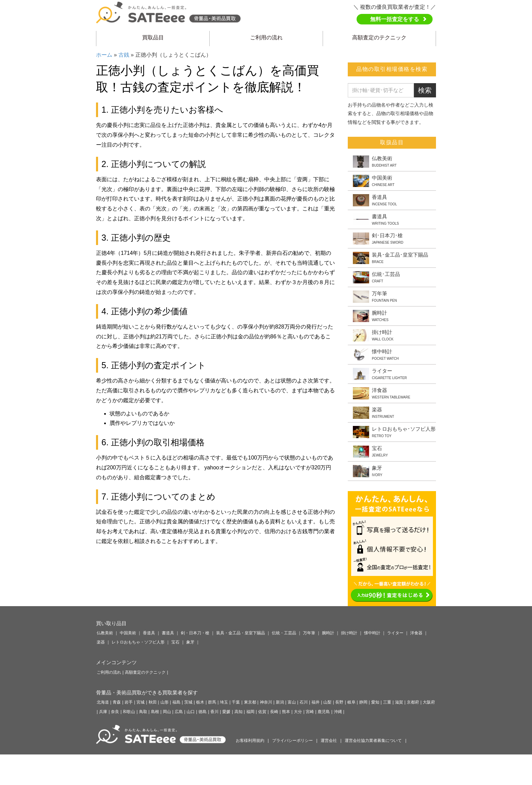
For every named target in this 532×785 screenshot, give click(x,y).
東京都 (250, 702)
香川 (214, 712)
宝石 (175, 642)
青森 (117, 702)
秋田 (153, 702)
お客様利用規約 (250, 741)
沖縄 (338, 712)
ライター (395, 633)
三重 (387, 702)
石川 (304, 702)
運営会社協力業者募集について (373, 741)
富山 (292, 702)
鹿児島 (324, 712)
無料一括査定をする (395, 19)
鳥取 (143, 712)
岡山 (167, 712)
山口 (191, 712)
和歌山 (129, 712)
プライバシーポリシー (292, 741)
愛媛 (226, 712)
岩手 (129, 702)
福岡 (250, 712)
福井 (316, 702)
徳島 (203, 712)
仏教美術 (105, 633)
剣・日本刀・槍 (195, 633)
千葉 (236, 702)
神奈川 (266, 702)
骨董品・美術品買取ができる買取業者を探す (147, 693)
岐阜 (351, 702)
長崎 (274, 712)
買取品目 (153, 38)
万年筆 (309, 633)
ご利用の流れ (266, 38)
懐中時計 (372, 633)
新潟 (280, 702)
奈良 (115, 712)
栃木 (200, 702)
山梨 (327, 702)
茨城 (188, 702)
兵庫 (103, 712)
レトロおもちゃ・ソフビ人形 (138, 642)
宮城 (140, 702)
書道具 (168, 633)
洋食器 (416, 633)
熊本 (286, 712)
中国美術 (128, 633)
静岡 (363, 702)
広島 (179, 712)
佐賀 (262, 712)
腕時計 (328, 633)
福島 (176, 702)
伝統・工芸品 (284, 633)
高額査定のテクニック (379, 38)
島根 (155, 712)
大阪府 (429, 702)
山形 (165, 702)
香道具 (149, 633)
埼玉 (224, 702)
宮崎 (310, 712)
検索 (425, 90)
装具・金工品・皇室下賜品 (241, 633)
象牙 (190, 642)
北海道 (103, 702)
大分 (298, 712)
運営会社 (329, 741)
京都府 (413, 702)
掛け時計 (349, 633)
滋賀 (399, 702)
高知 (239, 712)
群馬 (212, 702)
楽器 (101, 642)
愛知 (375, 702)
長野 (339, 702)
